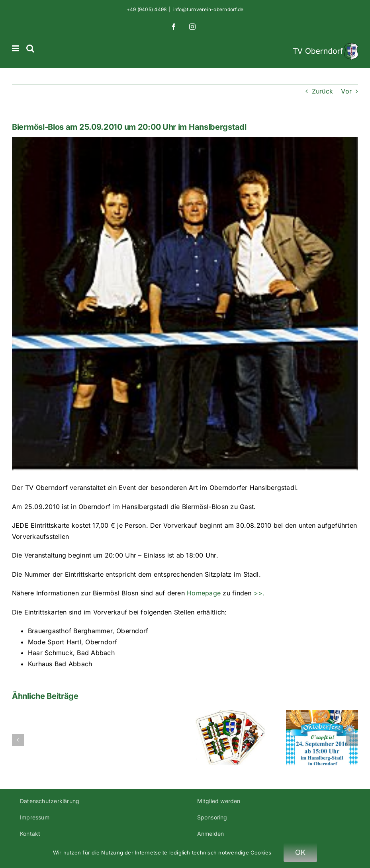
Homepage (205, 593)
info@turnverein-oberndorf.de (208, 9)
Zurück (322, 91)
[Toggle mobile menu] (16, 48)
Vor (346, 91)
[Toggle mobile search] (30, 48)
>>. (259, 593)
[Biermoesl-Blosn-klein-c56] (185, 304)
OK (301, 852)
